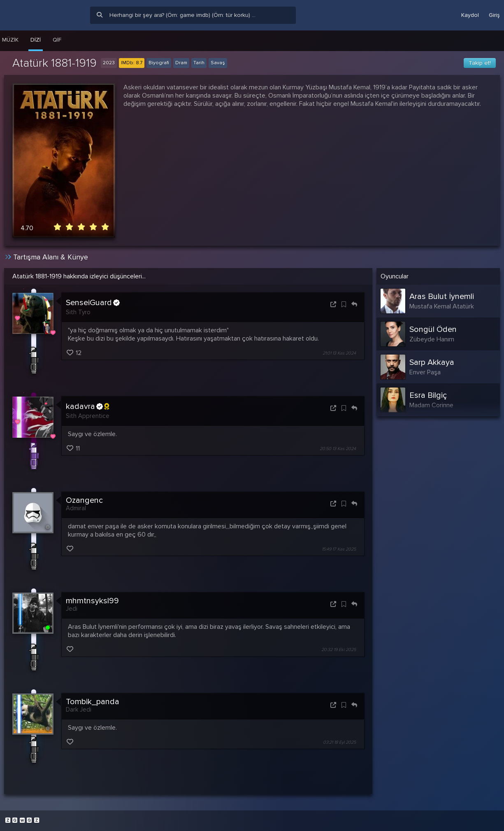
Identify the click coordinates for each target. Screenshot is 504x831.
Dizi (36, 40)
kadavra (87, 406)
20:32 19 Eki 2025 (339, 650)
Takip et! (480, 63)
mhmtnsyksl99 (92, 601)
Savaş (218, 63)
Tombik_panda (93, 702)
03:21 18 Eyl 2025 (339, 742)
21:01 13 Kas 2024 (339, 353)
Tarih (199, 63)
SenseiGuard (93, 303)
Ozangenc (84, 500)
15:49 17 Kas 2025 (339, 549)
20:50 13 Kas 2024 (338, 449)
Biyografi (159, 63)
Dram (181, 63)
